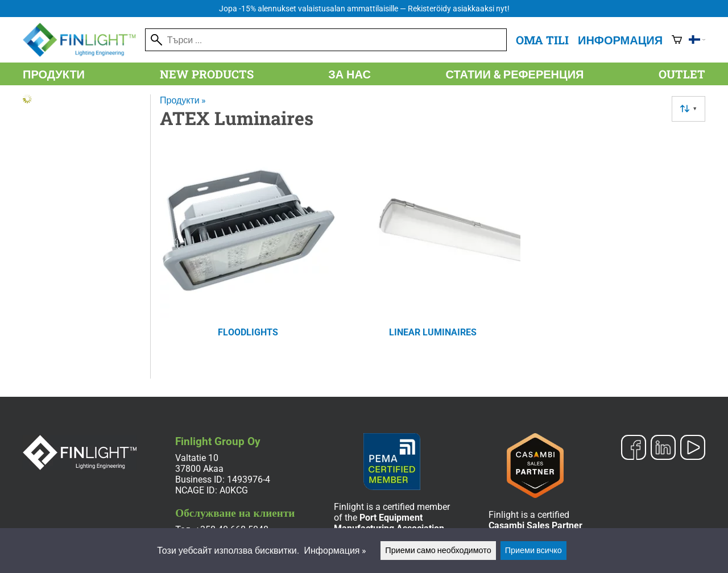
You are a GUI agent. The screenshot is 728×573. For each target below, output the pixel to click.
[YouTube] (693, 449)
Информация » (336, 551)
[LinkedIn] (663, 449)
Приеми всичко (533, 551)
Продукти (54, 74)
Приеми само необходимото (438, 551)
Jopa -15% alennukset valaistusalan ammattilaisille (364, 9)
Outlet (682, 74)
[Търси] (326, 40)
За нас (349, 74)
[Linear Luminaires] (433, 255)
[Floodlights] (248, 255)
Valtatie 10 (197, 458)
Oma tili (542, 40)
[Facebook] (634, 449)
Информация (620, 40)
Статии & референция (515, 74)
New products (207, 74)
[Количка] (677, 40)
